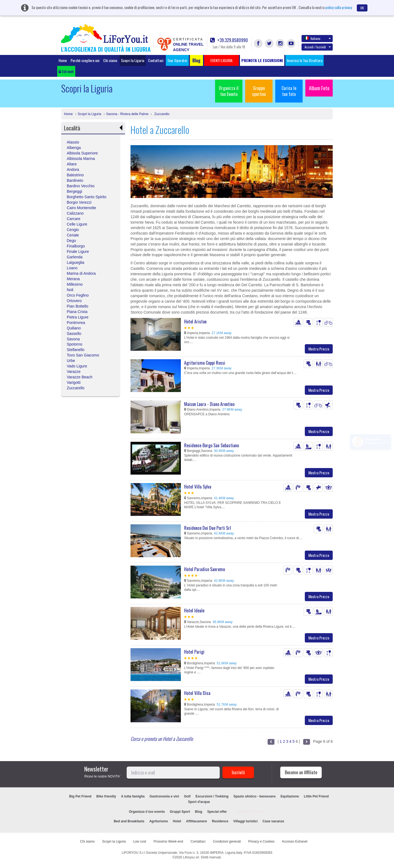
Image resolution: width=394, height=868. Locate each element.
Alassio (73, 142)
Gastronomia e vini (164, 796)
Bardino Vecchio (81, 186)
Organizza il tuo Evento (229, 91)
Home (63, 60)
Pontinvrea (76, 323)
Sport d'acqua (199, 802)
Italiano (318, 38)
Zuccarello (161, 114)
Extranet (66, 71)
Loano (72, 268)
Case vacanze (273, 821)
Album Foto (319, 88)
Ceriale (73, 235)
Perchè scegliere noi (85, 60)
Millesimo (75, 284)
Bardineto (75, 180)
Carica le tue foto (289, 91)
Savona (73, 339)
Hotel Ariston (195, 322)
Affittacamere (197, 821)
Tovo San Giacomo (83, 355)
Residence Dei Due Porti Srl (208, 528)
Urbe (71, 361)
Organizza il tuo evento (147, 812)
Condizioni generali (227, 841)
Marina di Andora (81, 273)
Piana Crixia (77, 312)
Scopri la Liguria (133, 60)
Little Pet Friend (316, 796)
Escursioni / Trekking (212, 796)
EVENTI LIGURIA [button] (221, 60)
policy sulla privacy (339, 7)
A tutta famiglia (133, 796)
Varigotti (74, 382)
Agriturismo (159, 821)
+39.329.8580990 (229, 40)
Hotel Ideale (194, 610)
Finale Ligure (78, 252)
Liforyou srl (191, 857)
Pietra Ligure (78, 317)
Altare (72, 164)
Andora (73, 169)
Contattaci (156, 60)
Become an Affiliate (301, 772)
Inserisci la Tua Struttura (305, 60)
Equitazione (290, 796)
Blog (199, 812)
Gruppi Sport (180, 812)
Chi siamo (110, 60)
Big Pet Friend (80, 796)
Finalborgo (76, 246)
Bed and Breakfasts (129, 821)
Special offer (217, 812)
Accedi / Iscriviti (318, 47)
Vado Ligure (77, 366)
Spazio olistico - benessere (254, 796)
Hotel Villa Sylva (198, 487)
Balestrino (75, 175)
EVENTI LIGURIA (250, 812)
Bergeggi (74, 191)
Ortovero (74, 301)
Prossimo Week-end (168, 841)
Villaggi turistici (245, 821)
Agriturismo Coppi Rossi (205, 363)
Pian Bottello (78, 306)
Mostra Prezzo (319, 349)
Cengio (73, 230)
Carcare (74, 219)
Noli (70, 290)
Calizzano (75, 213)
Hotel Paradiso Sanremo (205, 569)
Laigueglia (76, 262)
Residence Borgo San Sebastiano (212, 445)
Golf (187, 796)
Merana (73, 279)
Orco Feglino (78, 295)
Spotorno (75, 344)
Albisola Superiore (82, 153)
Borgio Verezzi (79, 202)
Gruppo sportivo (259, 91)
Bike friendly (106, 796)
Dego (71, 241)
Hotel (177, 821)
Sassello (74, 334)
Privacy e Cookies (261, 841)
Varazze (74, 372)
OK (362, 8)
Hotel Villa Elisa (197, 693)
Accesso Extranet (295, 841)
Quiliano (74, 328)
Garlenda (75, 257)
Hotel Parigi (194, 652)
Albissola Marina (81, 159)
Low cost (140, 841)
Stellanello (76, 350)
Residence (220, 821)
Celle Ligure (77, 224)
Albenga (74, 148)
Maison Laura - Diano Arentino (209, 404)
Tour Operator (177, 60)
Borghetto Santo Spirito (87, 197)
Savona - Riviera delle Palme (127, 114)
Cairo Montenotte (81, 208)
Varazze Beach (80, 377)
